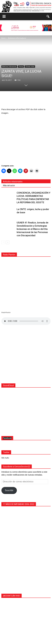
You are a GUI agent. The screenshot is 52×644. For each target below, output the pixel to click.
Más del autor (9, 185)
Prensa (21, 66)
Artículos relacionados (13, 182)
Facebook (7, 390)
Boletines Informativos (9, 66)
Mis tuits (5, 410)
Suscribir (9, 442)
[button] (48, 16)
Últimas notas (30, 66)
